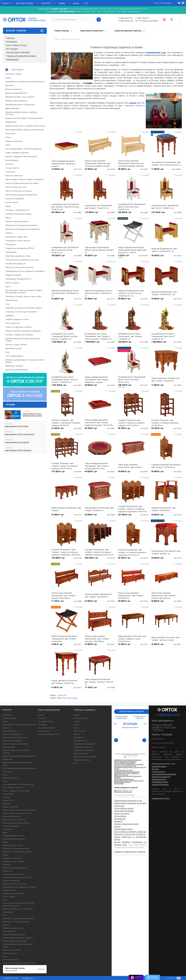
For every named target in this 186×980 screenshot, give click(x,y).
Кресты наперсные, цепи (12, 816)
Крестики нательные (10, 807)
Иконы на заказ (44, 731)
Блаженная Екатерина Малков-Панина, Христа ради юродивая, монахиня (129, 781)
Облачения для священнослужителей (16, 849)
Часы (5, 956)
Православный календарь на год (128, 801)
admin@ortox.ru (166, 721)
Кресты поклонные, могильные (14, 820)
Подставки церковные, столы (13, 874)
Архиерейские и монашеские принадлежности (19, 725)
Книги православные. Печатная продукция (18, 784)
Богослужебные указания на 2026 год (130, 832)
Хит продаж (12, 49)
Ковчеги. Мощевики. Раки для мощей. (16, 791)
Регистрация (166, 3)
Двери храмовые (9, 747)
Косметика (7, 804)
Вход (156, 3)
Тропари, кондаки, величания (126, 824)
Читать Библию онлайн (124, 808)
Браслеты (6, 728)
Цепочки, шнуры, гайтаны (12, 950)
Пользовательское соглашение (85, 757)
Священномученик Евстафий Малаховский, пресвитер (128, 777)
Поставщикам (79, 737)
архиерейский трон (156, 52)
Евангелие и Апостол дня (123, 792)
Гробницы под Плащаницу (12, 741)
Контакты (46, 3)
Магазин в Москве (80, 741)
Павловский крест (159, 779)
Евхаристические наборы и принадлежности (19, 756)
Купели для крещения (10, 826)
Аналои (5, 721)
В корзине (171, 978)
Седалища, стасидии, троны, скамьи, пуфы (18, 909)
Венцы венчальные (10, 731)
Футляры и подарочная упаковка (14, 941)
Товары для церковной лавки (21, 56)
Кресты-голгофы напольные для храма (17, 813)
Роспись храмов (8, 897)
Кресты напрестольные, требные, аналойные (19, 810)
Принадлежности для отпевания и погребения (19, 887)
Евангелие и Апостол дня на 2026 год (130, 834)
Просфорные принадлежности (14, 893)
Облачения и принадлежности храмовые (17, 852)
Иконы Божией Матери (124, 811)
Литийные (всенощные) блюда (14, 839)
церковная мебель (159, 766)
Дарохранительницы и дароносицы (15, 744)
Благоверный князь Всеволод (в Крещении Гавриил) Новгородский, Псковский (130, 754)
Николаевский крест (160, 782)
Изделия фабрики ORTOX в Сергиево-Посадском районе (32, 415)
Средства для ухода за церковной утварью (18, 918)
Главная (5, 3)
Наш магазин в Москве (18, 52)
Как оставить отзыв (16, 45)
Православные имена (123, 829)
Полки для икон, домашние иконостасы (17, 877)
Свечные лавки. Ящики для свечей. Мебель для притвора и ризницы (18, 904)
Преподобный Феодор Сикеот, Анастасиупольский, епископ (130, 768)
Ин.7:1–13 (129, 790)
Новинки (10, 38)
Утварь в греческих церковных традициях (18, 938)
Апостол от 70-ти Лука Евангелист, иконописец (129, 764)
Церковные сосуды (10, 953)
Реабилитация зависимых (83, 747)
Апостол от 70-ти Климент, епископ (125, 766)
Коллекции (11, 42)
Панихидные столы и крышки (13, 861)
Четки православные (10, 960)
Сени (4, 915)
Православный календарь (131, 712)
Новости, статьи (79, 731)
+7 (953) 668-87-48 (125, 21)
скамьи (133, 103)
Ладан (5, 832)
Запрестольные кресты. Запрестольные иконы (17, 764)
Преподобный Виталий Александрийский (127, 772)
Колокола (6, 797)
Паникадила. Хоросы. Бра (12, 858)
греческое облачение (160, 785)
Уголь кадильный (9, 931)
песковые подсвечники (161, 777)
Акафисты (118, 821)
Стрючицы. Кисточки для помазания (16, 922)
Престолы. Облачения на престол (15, 884)
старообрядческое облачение (164, 774)
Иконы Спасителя (122, 814)
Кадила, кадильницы (10, 778)
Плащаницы (7, 865)
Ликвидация (12, 60)
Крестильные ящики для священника (16, 823)
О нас (76, 763)
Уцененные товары (9, 718)
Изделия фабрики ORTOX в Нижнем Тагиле (19, 434)
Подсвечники (7, 871)
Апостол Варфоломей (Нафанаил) (125, 763)
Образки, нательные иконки (13, 845)
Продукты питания (9, 890)
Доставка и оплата (25, 3)
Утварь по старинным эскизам (14, 935)
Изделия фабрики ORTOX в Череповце (18, 450)
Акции (76, 3)
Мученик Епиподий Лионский (123, 770)
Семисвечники (8, 912)
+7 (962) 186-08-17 (143, 18)
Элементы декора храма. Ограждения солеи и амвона (19, 964)
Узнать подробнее (11, 970)
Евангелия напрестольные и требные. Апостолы (16, 752)
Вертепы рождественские (12, 734)
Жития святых (120, 816)
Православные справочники (84, 750)
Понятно (41, 969)
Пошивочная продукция (11, 881)
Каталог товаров (25, 31)
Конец (75, 698)
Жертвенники (7, 759)
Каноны (117, 826)
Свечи (5, 900)
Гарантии (77, 734)
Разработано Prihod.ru (161, 798)
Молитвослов (120, 819)
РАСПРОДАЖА (8, 715)
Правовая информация (82, 760)
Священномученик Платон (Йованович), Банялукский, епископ (127, 774)
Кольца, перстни (8, 800)
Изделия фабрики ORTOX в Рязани (17, 426)
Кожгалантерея (8, 794)
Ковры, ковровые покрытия (13, 788)
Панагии (5, 855)
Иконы (5, 775)
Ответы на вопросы (81, 753)
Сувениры (6, 925)
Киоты (5, 781)
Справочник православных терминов (130, 852)
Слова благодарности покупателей (17, 442)
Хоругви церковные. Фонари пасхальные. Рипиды (18, 945)
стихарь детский (158, 772)
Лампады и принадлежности (13, 836)
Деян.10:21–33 (119, 790)
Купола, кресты (8, 829)
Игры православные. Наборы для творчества (19, 768)
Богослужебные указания (125, 795)
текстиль (155, 769)
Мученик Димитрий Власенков (124, 779)
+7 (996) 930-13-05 (125, 18)
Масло (5, 842)
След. (69, 698)
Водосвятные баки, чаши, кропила (15, 737)
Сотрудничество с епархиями (84, 744)
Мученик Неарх (119, 784)
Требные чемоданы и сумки (13, 928)
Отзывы (62, 3)
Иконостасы (7, 771)
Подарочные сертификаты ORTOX (15, 868)
